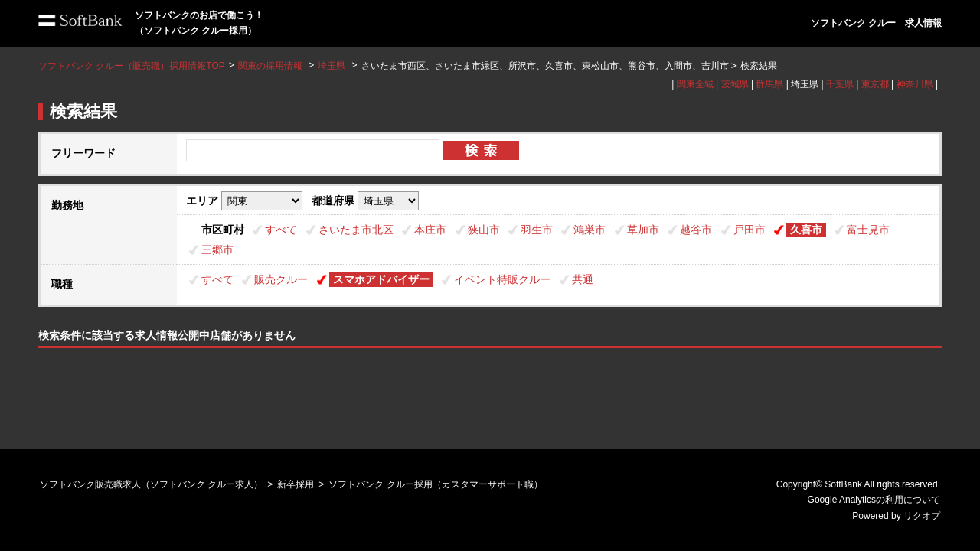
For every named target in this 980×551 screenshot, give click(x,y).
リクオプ (922, 516)
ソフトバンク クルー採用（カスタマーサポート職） (435, 484)
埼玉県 (332, 66)
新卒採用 (296, 484)
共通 (583, 279)
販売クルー (281, 279)
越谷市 (696, 230)
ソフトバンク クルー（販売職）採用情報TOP (132, 66)
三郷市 (217, 249)
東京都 (875, 84)
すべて (281, 230)
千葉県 (840, 84)
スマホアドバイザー (381, 279)
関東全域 (695, 84)
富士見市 (868, 230)
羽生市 (537, 230)
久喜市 (806, 230)
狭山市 (484, 230)
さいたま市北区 (356, 230)
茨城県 (735, 84)
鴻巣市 (590, 230)
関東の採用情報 (271, 66)
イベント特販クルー (502, 279)
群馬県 (769, 84)
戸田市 (750, 230)
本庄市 (430, 230)
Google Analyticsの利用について (874, 500)
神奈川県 (915, 84)
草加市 (643, 230)
